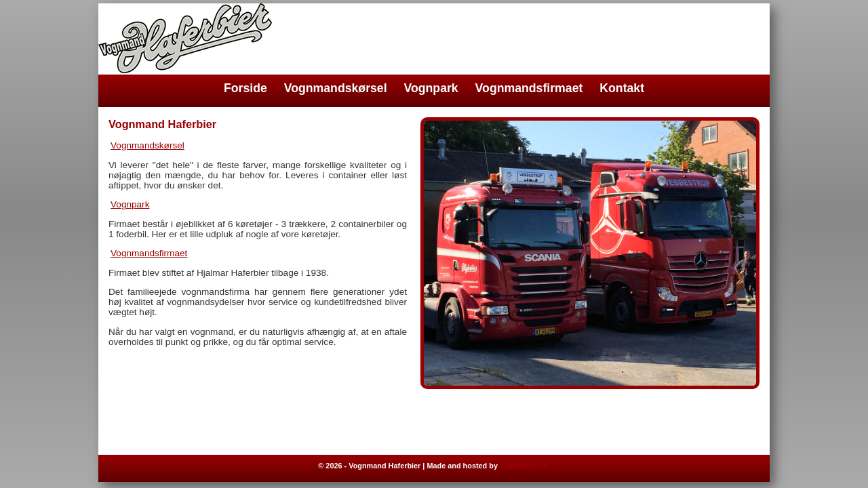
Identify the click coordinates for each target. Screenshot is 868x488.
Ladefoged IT (525, 466)
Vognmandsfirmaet (529, 88)
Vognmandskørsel (336, 88)
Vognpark (431, 88)
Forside (245, 88)
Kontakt (622, 88)
